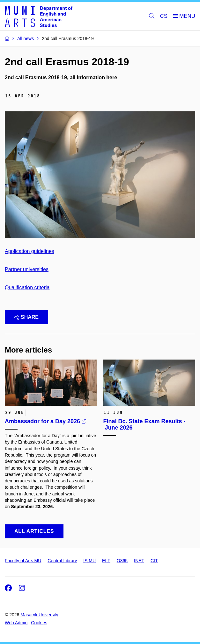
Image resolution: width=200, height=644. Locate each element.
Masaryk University (39, 615)
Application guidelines (30, 251)
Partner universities (27, 269)
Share (26, 317)
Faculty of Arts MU (23, 561)
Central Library (62, 561)
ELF (106, 561)
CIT (154, 561)
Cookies (39, 623)
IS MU (89, 561)
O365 (122, 561)
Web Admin (16, 623)
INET (139, 561)
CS (164, 16)
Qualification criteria (27, 287)
